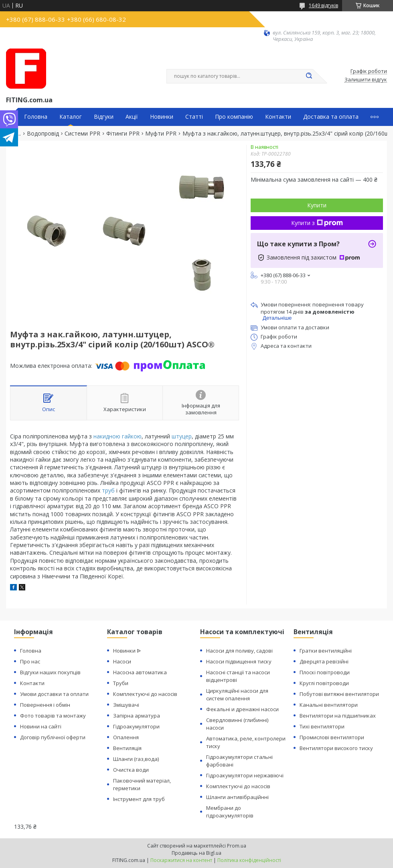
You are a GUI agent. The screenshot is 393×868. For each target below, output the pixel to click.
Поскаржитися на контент (181, 860)
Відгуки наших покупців (50, 672)
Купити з (317, 223)
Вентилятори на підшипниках (338, 716)
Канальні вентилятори (329, 705)
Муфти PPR (161, 134)
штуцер (182, 436)
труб (108, 490)
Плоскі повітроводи (325, 672)
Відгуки (104, 117)
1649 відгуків (323, 5)
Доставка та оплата (331, 117)
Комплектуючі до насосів (145, 694)
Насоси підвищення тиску (239, 661)
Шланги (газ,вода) (136, 759)
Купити (317, 205)
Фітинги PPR (123, 134)
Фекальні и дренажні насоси (242, 709)
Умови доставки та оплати (54, 694)
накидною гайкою (117, 436)
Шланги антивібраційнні (237, 797)
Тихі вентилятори (322, 726)
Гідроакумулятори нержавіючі (245, 775)
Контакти (278, 117)
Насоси (122, 661)
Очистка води (131, 770)
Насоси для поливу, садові (239, 651)
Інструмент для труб (139, 799)
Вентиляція (127, 748)
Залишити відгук (366, 80)
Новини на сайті (41, 726)
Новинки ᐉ (127, 651)
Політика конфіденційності (249, 860)
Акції (132, 117)
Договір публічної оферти (53, 737)
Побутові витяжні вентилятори (339, 694)
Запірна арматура (137, 716)
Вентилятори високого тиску (336, 748)
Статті (194, 117)
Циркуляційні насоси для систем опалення (237, 695)
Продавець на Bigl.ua (196, 853)
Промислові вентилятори (332, 737)
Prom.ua (237, 846)
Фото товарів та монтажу (53, 716)
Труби (121, 683)
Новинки (162, 117)
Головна (36, 117)
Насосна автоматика (140, 672)
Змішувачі (126, 705)
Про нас (30, 661)
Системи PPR (82, 134)
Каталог (71, 117)
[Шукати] (309, 76)
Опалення (126, 737)
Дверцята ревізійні (324, 661)
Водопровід (43, 134)
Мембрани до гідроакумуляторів (230, 812)
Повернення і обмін (45, 705)
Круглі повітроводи (324, 683)
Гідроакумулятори (136, 726)
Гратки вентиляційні (326, 651)
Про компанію (234, 117)
